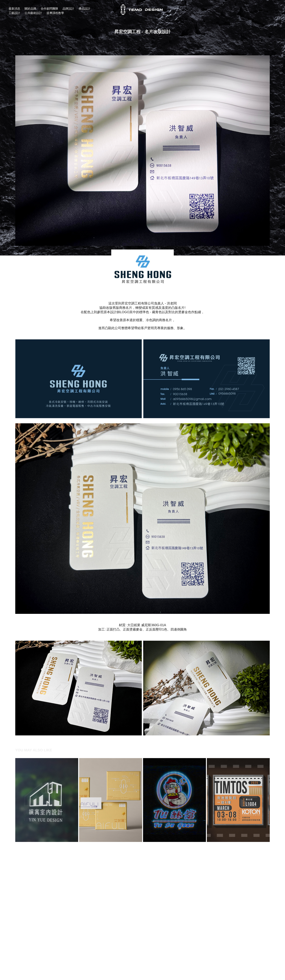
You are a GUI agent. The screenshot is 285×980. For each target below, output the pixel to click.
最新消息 (14, 9)
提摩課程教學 (55, 13)
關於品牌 (30, 9)
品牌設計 (68, 9)
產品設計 (85, 9)
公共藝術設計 (33, 13)
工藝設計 (14, 13)
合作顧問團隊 (49, 9)
